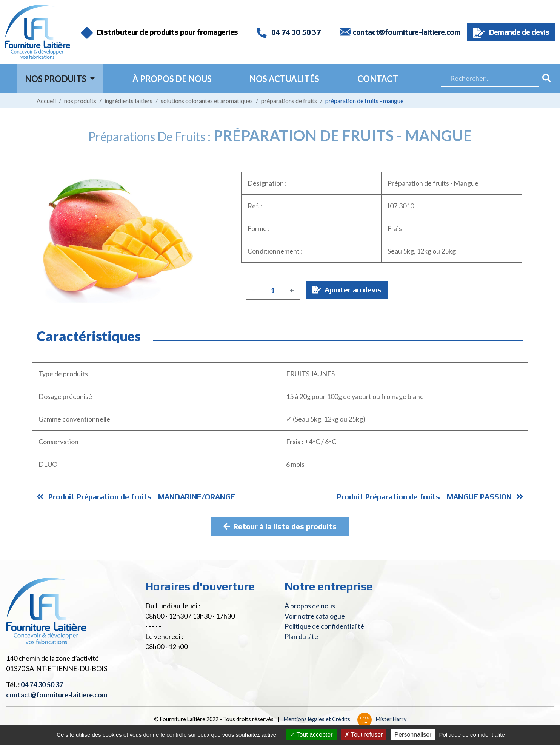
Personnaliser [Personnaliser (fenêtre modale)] (413, 735)
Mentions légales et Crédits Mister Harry (345, 719)
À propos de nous (172, 79)
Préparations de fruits (289, 101)
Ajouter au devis (347, 290)
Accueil (46, 101)
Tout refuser (364, 735)
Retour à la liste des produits (280, 526)
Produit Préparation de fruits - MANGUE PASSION (430, 496)
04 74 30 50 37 (289, 32)
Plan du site (301, 636)
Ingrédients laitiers (128, 101)
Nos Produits (56, 79)
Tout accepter (311, 735)
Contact (378, 79)
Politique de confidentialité (324, 626)
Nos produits (80, 101)
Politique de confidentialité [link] (472, 735)
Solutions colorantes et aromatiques (207, 101)
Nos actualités (284, 79)
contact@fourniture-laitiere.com (407, 32)
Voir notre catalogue (315, 616)
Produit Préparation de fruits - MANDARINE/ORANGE (136, 496)
